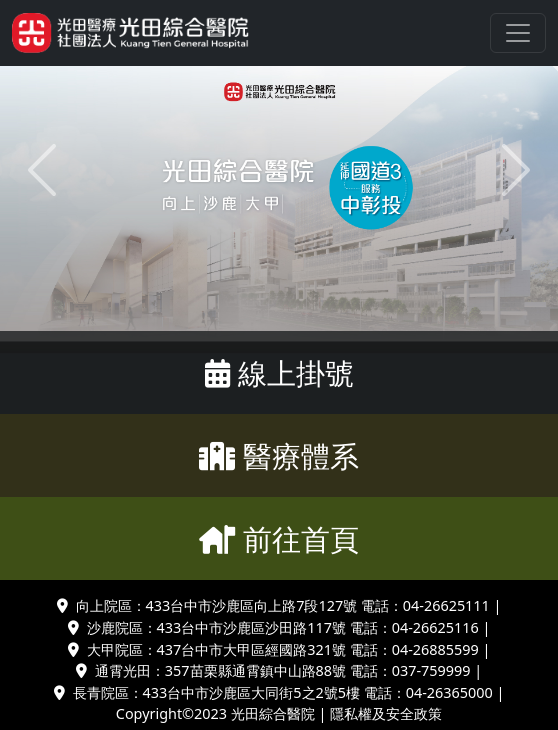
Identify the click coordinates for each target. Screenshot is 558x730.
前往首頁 (279, 538)
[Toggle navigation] (518, 33)
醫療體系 (279, 455)
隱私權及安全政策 (386, 713)
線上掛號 (279, 372)
